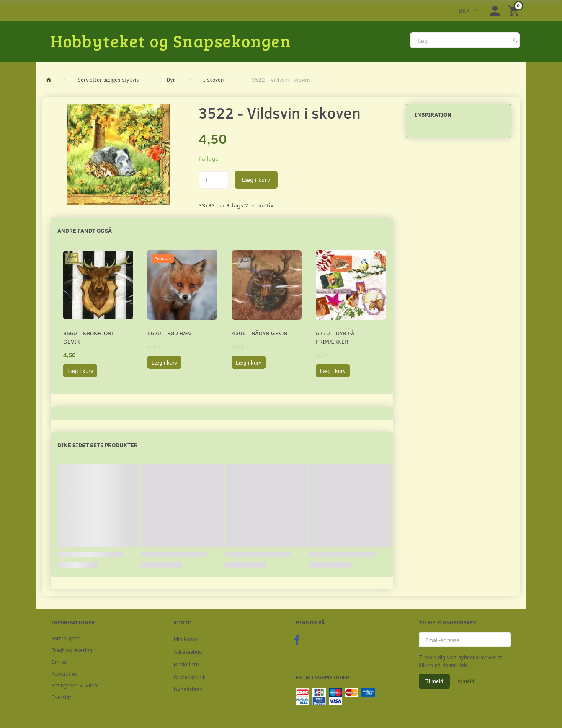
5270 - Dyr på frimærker (335, 337)
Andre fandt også (85, 230)
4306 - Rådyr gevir (259, 333)
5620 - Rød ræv (169, 333)
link (462, 665)
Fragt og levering (72, 650)
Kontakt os (64, 673)
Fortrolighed (66, 638)
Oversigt (61, 697)
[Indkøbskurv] (515, 10)
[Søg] (515, 40)
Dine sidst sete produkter (98, 445)
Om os (59, 662)
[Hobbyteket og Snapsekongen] (171, 41)
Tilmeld (434, 681)
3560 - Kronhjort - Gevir (91, 337)
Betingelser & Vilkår (75, 685)
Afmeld (466, 681)
